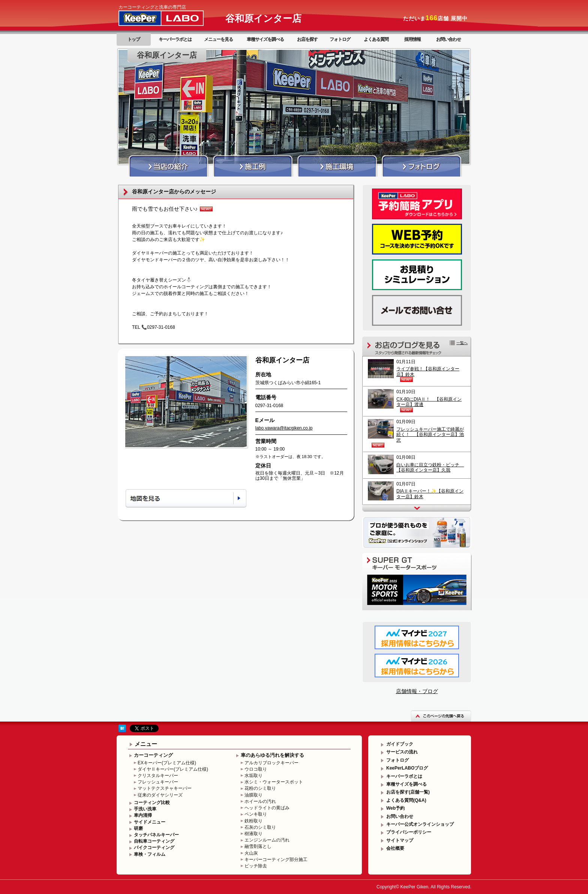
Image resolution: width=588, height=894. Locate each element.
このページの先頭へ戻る (441, 716)
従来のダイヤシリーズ (160, 795)
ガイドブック (400, 744)
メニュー (146, 744)
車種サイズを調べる (265, 39)
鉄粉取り (253, 821)
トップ (134, 39)
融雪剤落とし (258, 846)
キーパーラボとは (175, 39)
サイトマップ (400, 840)
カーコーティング (153, 755)
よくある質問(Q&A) (406, 800)
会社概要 (395, 848)
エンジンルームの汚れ (267, 840)
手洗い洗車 (145, 809)
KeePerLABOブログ (407, 768)
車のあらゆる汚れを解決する (272, 755)
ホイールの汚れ (260, 801)
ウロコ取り (256, 769)
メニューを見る (218, 39)
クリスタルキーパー (158, 776)
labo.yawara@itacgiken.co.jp (284, 428)
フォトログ (340, 39)
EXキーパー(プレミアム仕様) (167, 763)
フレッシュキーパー (158, 782)
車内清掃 (143, 815)
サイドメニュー (150, 822)
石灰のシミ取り (260, 827)
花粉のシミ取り (260, 788)
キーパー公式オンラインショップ (420, 824)
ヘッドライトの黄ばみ (267, 808)
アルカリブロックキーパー (271, 763)
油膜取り (253, 795)
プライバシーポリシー (409, 832)
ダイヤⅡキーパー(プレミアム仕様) (173, 769)
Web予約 (395, 808)
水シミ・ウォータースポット (274, 782)
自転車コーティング (154, 841)
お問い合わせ (448, 39)
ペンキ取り (256, 814)
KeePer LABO (172, 18)
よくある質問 (376, 39)
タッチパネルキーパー (156, 835)
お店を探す (307, 39)
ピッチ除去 (256, 866)
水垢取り (253, 776)
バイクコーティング (154, 848)
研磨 (138, 828)
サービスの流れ (402, 752)
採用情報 (412, 39)
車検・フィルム (150, 854)
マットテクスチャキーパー (165, 788)
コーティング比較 (152, 803)
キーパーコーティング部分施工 (276, 860)
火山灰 (251, 853)
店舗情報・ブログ (417, 691)
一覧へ (462, 343)
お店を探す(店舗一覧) (408, 792)
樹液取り (253, 834)
